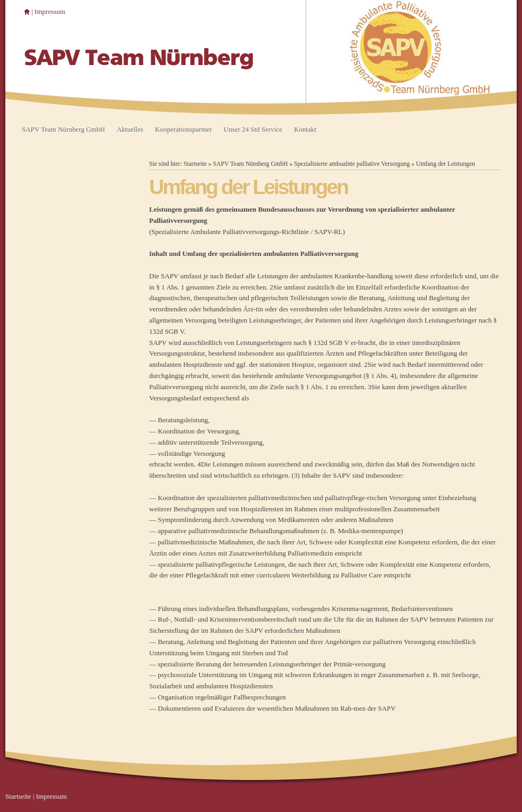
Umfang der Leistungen (446, 164)
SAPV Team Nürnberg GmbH (63, 129)
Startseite (195, 164)
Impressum (50, 11)
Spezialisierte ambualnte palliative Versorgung (352, 164)
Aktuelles (130, 129)
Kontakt (305, 129)
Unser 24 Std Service (253, 129)
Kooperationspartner (183, 129)
